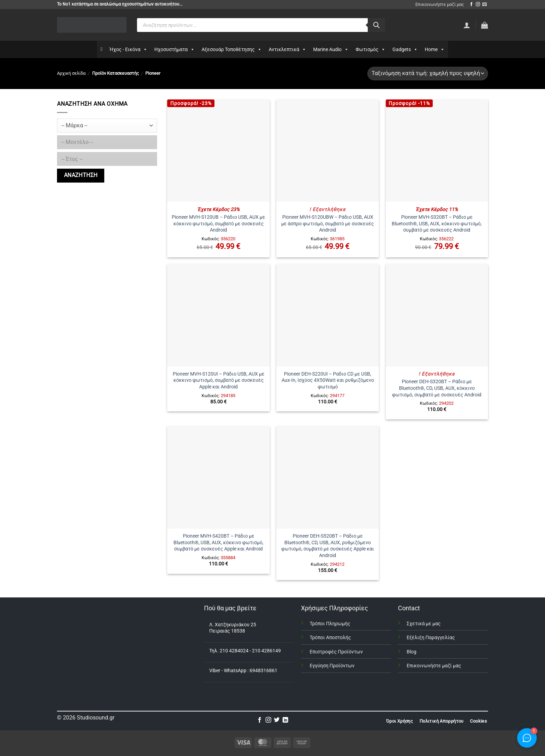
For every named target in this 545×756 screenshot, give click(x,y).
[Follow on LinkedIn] (285, 720)
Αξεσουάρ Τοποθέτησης (232, 49)
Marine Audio (331, 49)
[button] (485, 25)
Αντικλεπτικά (287, 49)
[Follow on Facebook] (471, 5)
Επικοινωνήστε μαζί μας (440, 4)
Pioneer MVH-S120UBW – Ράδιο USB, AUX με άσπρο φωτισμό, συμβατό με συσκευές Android (328, 224)
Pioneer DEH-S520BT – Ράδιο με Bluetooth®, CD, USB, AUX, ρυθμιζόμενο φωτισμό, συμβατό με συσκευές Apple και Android (328, 546)
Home (435, 49)
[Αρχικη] (101, 49)
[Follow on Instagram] (478, 5)
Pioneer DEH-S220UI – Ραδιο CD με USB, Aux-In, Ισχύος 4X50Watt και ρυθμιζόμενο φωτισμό (328, 380)
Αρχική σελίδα (71, 73)
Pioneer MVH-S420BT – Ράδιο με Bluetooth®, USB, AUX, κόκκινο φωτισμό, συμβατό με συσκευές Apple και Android (218, 542)
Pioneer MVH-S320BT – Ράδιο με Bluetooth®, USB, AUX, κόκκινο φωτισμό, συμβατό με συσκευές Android (437, 224)
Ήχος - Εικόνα (128, 49)
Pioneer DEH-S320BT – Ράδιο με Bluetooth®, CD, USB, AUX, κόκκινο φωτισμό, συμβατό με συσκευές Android (437, 388)
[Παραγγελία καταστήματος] (428, 74)
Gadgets (405, 49)
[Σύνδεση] (467, 25)
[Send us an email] (485, 5)
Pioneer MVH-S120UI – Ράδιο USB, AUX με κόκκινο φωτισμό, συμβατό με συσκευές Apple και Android (219, 380)
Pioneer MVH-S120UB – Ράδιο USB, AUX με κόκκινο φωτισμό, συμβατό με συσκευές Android (218, 224)
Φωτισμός (371, 49)
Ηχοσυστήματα (174, 49)
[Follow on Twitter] (277, 720)
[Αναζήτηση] (376, 25)
